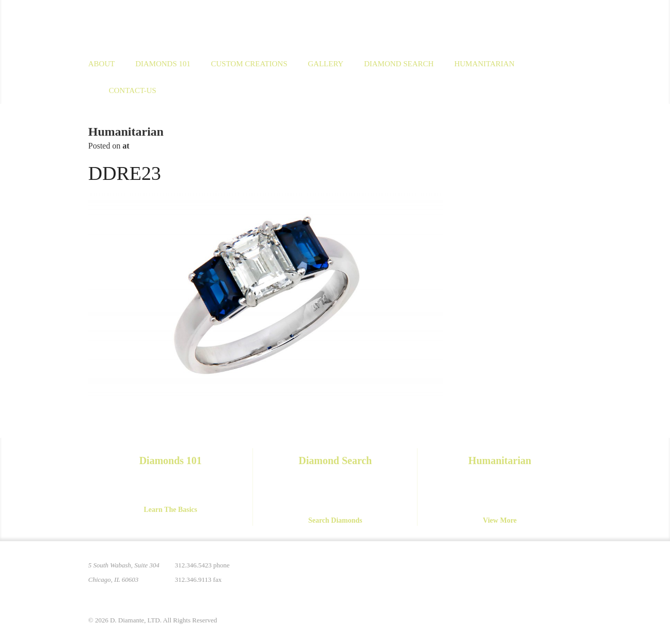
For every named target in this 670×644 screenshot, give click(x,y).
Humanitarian (484, 64)
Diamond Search (399, 64)
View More (500, 520)
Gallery (326, 64)
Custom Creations (249, 64)
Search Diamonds (335, 520)
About (102, 64)
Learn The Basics (171, 510)
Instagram (509, 572)
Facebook (531, 572)
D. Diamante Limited (188, 25)
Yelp (574, 572)
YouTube (552, 572)
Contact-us (133, 90)
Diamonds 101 (163, 64)
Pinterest (487, 572)
